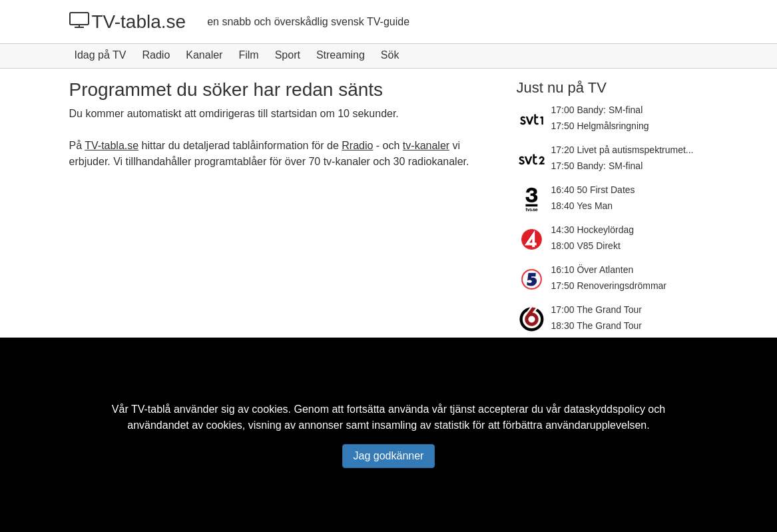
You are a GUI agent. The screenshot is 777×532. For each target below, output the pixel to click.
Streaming (341, 55)
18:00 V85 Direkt (586, 246)
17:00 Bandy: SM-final (597, 110)
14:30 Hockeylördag (593, 230)
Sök (390, 55)
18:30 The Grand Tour (597, 326)
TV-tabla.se (128, 21)
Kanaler (204, 55)
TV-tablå (151, 409)
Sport (288, 55)
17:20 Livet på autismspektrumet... (623, 150)
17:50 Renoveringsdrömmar (609, 286)
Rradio (357, 145)
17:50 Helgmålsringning (600, 126)
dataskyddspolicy (605, 409)
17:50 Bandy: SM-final (597, 166)
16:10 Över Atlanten (593, 270)
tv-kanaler (426, 145)
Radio (156, 55)
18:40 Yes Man (582, 206)
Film (248, 55)
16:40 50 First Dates (593, 190)
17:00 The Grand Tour (597, 310)
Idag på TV (101, 55)
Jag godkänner (389, 456)
